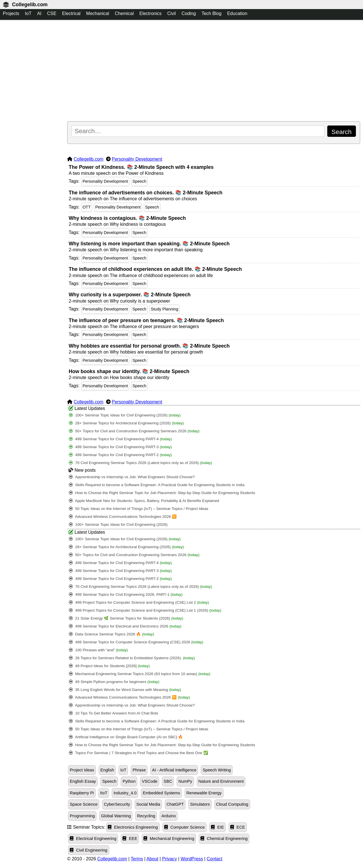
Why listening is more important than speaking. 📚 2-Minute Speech (149, 244)
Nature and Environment (221, 781)
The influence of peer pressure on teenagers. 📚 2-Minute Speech (146, 320)
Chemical (124, 13)
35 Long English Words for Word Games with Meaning (125, 690)
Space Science (84, 804)
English (107, 770)
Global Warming (116, 816)
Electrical (71, 13)
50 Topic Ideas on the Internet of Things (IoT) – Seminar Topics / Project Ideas (139, 509)
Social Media (148, 804)
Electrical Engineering (93, 839)
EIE (218, 827)
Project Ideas (82, 770)
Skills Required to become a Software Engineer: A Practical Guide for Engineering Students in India (157, 485)
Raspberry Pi (82, 793)
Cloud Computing (232, 804)
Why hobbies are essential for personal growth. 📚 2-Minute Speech (149, 346)
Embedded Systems (161, 793)
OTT (87, 207)
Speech (139, 181)
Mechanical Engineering (169, 839)
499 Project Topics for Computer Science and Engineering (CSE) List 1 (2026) (145, 610)
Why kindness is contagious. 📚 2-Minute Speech (127, 218)
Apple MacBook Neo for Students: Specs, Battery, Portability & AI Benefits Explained (144, 501)
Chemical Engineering (224, 839)
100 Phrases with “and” (98, 650)
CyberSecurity (117, 804)
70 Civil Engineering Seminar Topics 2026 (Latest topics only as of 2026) (140, 463)
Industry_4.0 (125, 793)
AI (39, 13)
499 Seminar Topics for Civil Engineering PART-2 (120, 455)
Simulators (200, 804)
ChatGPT (175, 804)
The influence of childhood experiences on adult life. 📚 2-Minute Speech (155, 269)
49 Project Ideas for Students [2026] (109, 666)
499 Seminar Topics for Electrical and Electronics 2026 (125, 626)
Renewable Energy (204, 793)
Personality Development (137, 159)
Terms (137, 859)
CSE (52, 13)
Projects (11, 13)
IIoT (104, 793)
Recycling (146, 816)
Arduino (169, 816)
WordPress (192, 859)
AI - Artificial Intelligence (174, 770)
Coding (189, 13)
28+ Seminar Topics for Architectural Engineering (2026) (126, 423)
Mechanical (98, 13)
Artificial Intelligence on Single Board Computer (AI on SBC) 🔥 (126, 737)
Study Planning (165, 309)
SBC (168, 781)
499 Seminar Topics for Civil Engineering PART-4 (120, 439)
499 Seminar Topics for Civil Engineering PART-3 (120, 447)
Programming (82, 816)
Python (129, 781)
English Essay (83, 781)
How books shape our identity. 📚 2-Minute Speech (129, 371)
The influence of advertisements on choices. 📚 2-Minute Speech (145, 193)
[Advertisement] (214, 71)
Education (237, 13)
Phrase (139, 770)
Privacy (169, 859)
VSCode (150, 781)
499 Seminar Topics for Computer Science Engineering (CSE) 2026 (136, 642)
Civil (172, 13)
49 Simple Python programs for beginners (114, 682)
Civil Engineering (89, 850)
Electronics (150, 13)
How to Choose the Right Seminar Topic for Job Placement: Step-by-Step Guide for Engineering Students (162, 493)
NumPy (185, 781)
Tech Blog (212, 13)
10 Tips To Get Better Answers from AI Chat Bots (114, 713)
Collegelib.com (30, 5)
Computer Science (184, 827)
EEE (130, 839)
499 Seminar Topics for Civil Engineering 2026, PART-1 (126, 594)
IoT (28, 13)
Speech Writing (217, 770)
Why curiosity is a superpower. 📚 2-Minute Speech (130, 295)
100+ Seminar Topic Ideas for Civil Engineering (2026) (125, 415)
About (153, 859)
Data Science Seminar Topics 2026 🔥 (111, 634)
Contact (215, 859)
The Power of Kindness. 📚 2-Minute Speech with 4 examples (141, 167)
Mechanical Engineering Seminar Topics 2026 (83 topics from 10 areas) (140, 674)
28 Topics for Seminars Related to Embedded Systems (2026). (132, 658)
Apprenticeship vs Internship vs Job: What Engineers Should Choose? (132, 477)
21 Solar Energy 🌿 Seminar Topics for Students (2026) (126, 618)
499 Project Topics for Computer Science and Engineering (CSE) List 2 (139, 602)
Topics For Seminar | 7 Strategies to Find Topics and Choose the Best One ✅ (139, 753)
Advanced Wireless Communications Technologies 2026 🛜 (123, 517)
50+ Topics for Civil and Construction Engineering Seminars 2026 (134, 431)
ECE (238, 827)
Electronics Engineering (133, 827)
